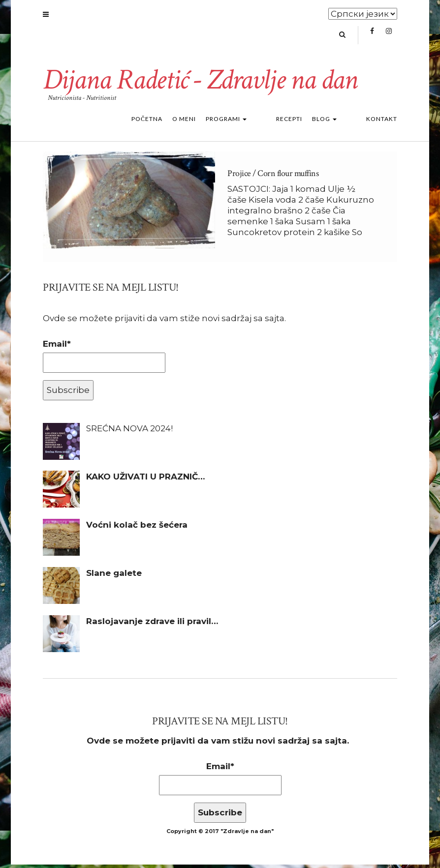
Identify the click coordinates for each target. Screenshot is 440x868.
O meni (223, 122)
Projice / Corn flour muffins (273, 177)
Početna (186, 122)
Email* (104, 359)
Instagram (389, 37)
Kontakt (382, 122)
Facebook (372, 37)
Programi (266, 122)
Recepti (309, 122)
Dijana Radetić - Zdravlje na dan (204, 83)
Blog (344, 122)
